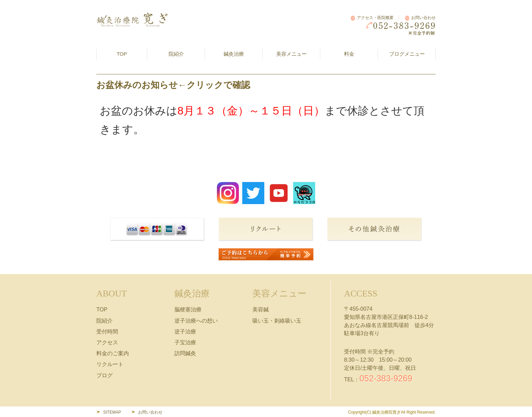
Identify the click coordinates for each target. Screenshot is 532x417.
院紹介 (104, 321)
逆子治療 (185, 332)
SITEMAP (112, 412)
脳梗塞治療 (188, 310)
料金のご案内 (113, 353)
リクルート (110, 364)
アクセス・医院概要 (375, 18)
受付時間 (107, 332)
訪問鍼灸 (185, 353)
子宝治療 (185, 342)
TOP (122, 54)
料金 (349, 54)
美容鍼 (261, 310)
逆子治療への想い (196, 321)
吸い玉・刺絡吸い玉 (277, 321)
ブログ (104, 375)
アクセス (107, 342)
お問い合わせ (423, 18)
